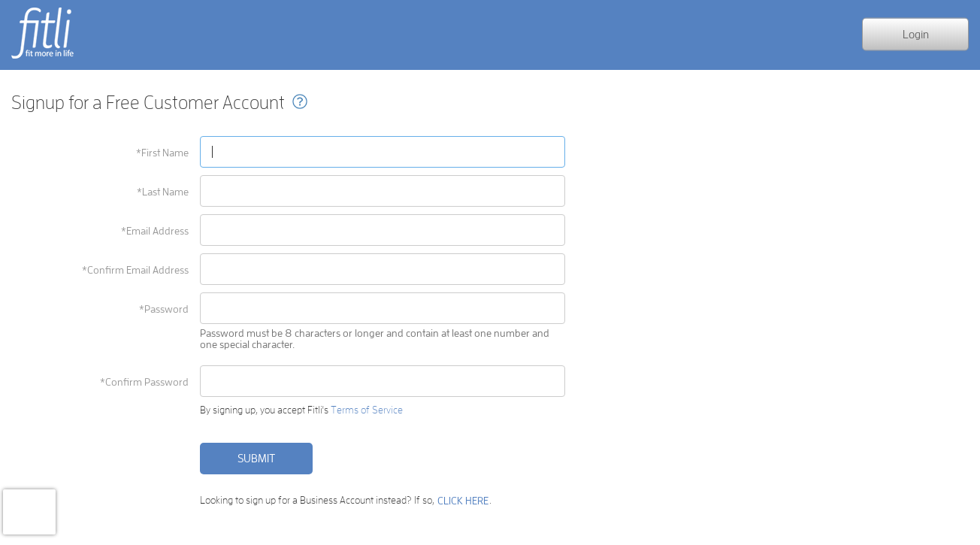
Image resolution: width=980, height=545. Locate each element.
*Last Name (163, 192)
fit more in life (41, 58)
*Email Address (155, 231)
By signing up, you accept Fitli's (301, 410)
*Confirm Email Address (135, 270)
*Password (164, 309)
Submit (256, 458)
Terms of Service (367, 410)
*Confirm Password (144, 382)
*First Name (162, 153)
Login (916, 33)
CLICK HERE (463, 501)
